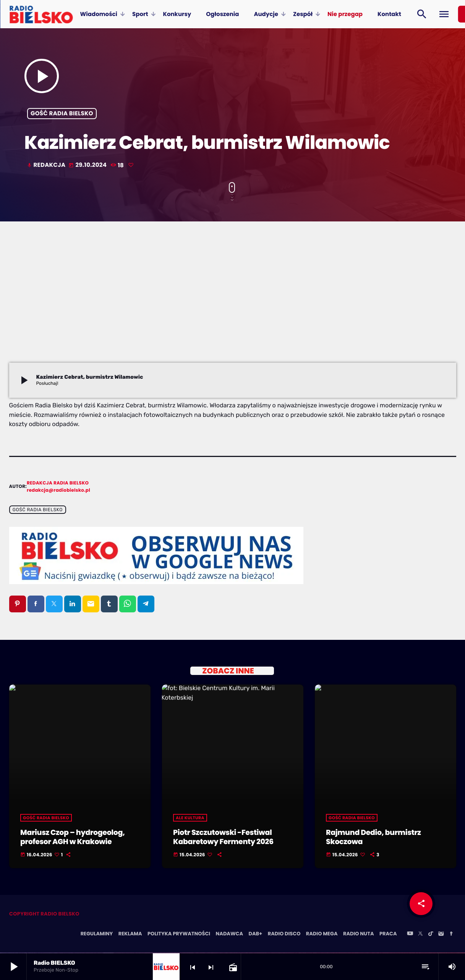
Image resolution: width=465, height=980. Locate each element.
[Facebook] (451, 935)
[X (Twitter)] (420, 935)
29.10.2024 (88, 165)
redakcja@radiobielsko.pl (58, 490)
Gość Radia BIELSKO (62, 114)
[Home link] (41, 14)
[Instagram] (441, 935)
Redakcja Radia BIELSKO (58, 483)
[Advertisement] (233, 305)
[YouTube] (410, 935)
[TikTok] (431, 935)
